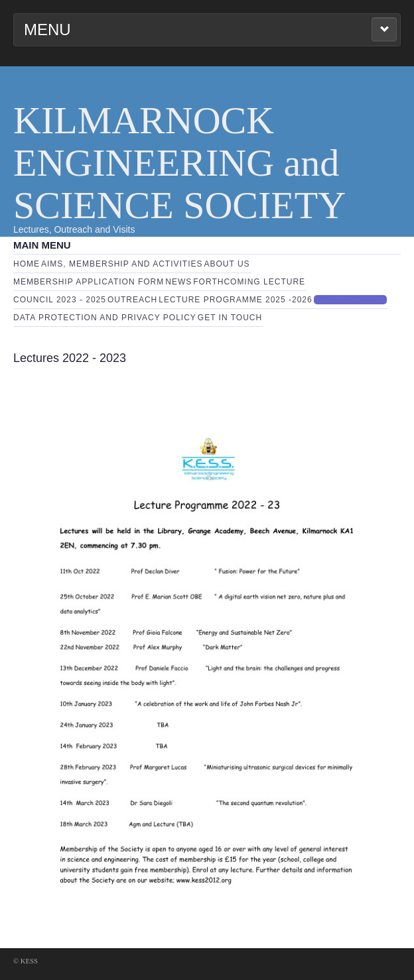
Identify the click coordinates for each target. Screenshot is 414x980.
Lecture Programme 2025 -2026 (235, 300)
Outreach (132, 300)
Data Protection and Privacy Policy (105, 318)
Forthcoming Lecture (249, 282)
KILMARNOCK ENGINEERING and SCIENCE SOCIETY (179, 163)
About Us (227, 264)
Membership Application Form (89, 282)
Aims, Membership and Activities (122, 264)
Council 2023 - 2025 (60, 300)
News (178, 282)
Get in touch (230, 318)
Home (27, 264)
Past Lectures (351, 300)
